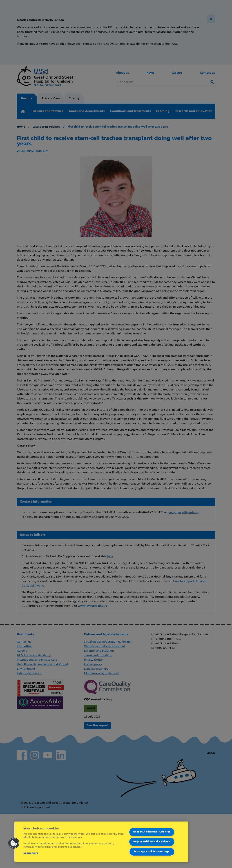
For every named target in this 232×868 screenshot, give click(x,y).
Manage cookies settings (152, 852)
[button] (14, 843)
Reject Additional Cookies (152, 842)
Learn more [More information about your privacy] (31, 853)
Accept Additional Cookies (152, 832)
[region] (101, 842)
